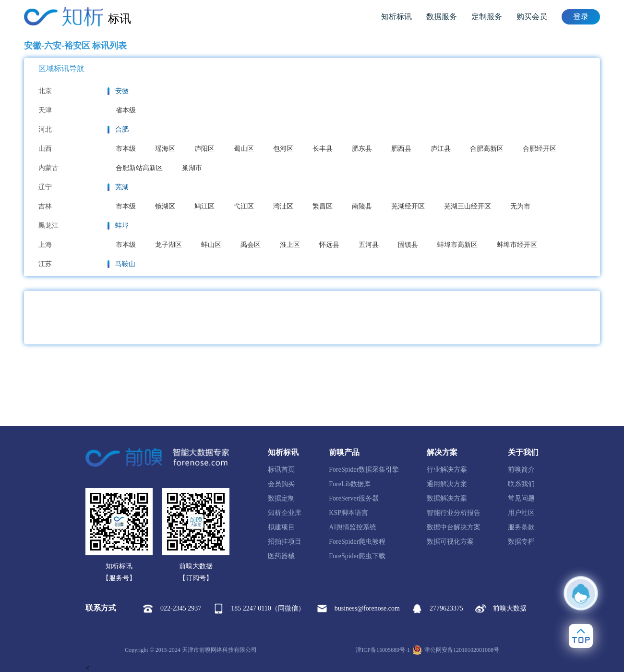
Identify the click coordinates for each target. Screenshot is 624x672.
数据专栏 (521, 542)
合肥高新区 (487, 149)
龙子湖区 (168, 245)
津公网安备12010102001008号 (456, 650)
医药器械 (281, 556)
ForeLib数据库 (350, 484)
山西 (45, 149)
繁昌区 (323, 206)
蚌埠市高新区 (457, 245)
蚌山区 (211, 245)
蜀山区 (244, 149)
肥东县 (362, 149)
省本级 (126, 110)
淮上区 (290, 245)
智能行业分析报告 (454, 513)
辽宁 (45, 187)
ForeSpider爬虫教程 (357, 542)
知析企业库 (285, 513)
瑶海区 (165, 149)
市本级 (126, 149)
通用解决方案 (447, 484)
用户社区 (521, 513)
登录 (581, 17)
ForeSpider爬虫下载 (357, 556)
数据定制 (281, 498)
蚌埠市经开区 (517, 245)
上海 (45, 245)
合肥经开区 (540, 149)
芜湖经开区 (408, 206)
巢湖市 (192, 168)
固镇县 (408, 245)
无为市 (520, 206)
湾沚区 (283, 206)
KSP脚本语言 (348, 513)
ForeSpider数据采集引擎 (364, 470)
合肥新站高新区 (139, 168)
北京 (45, 91)
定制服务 (487, 17)
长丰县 (323, 149)
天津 (45, 110)
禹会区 (251, 245)
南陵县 (362, 206)
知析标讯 (396, 17)
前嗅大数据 (501, 609)
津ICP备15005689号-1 (383, 650)
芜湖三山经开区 (468, 206)
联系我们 (521, 484)
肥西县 (401, 149)
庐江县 (441, 149)
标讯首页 (281, 470)
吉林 (45, 206)
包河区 (283, 149)
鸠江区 (204, 206)
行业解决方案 (447, 470)
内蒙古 (48, 168)
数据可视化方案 (450, 542)
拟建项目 (281, 527)
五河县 (369, 245)
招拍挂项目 (285, 542)
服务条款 (521, 527)
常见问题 (521, 498)
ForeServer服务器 (354, 498)
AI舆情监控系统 (353, 527)
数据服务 (442, 17)
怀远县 (329, 245)
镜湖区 (165, 206)
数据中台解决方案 (454, 527)
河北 (45, 129)
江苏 (45, 264)
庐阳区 (204, 149)
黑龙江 (48, 226)
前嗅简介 (521, 470)
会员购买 (281, 484)
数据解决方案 (447, 498)
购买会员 (532, 17)
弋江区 (244, 206)
